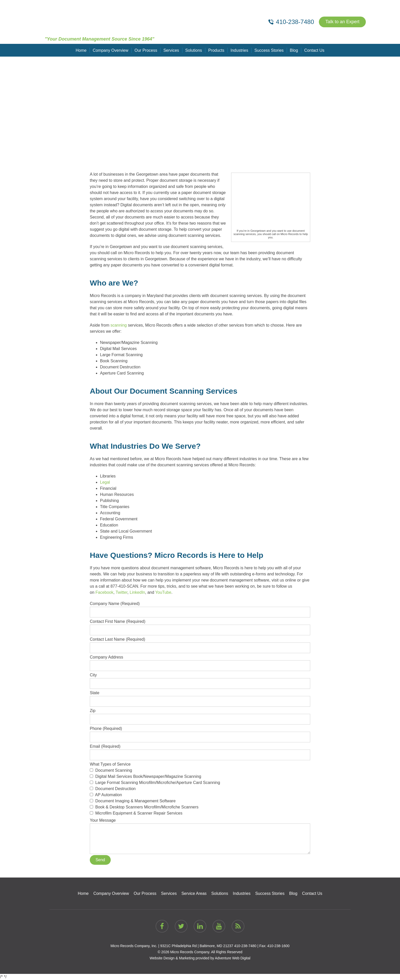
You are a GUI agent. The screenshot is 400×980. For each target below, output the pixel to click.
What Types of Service (200, 789)
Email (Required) (200, 751)
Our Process (146, 50)
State (200, 697)
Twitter (121, 592)
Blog (294, 50)
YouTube (163, 592)
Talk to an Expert (342, 22)
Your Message (200, 823)
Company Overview (111, 50)
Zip (200, 715)
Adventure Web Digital (233, 958)
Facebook (104, 592)
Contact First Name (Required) (200, 626)
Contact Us (314, 50)
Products (216, 50)
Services (171, 50)
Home (82, 50)
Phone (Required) (200, 733)
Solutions (194, 50)
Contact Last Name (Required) (200, 643)
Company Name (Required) (200, 608)
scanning (119, 325)
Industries (239, 50)
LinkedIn (137, 592)
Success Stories (269, 50)
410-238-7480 (245, 946)
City (200, 679)
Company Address (200, 661)
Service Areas (194, 893)
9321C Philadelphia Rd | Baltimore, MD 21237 (197, 946)
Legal (105, 482)
